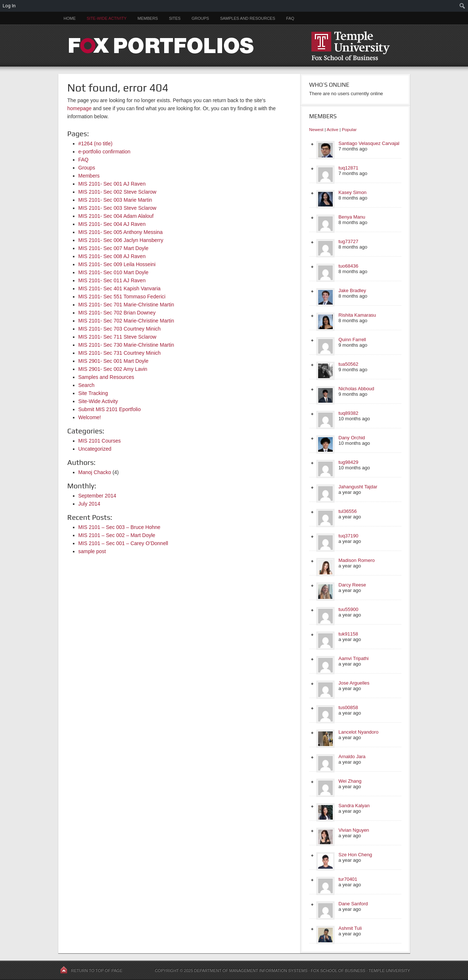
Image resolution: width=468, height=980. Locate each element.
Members (148, 18)
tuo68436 (349, 266)
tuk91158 (349, 634)
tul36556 (348, 511)
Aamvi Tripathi (354, 658)
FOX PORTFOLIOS (234, 46)
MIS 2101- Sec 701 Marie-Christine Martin (126, 305)
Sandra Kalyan (354, 806)
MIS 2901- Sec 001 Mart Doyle (113, 361)
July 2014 (89, 504)
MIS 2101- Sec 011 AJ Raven (112, 280)
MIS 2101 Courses (100, 441)
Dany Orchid (352, 438)
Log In (9, 6)
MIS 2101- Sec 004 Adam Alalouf (116, 216)
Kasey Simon (353, 192)
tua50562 (349, 364)
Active (332, 129)
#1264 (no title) (95, 144)
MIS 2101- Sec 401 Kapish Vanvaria (120, 288)
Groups (200, 18)
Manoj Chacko (95, 472)
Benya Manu (352, 217)
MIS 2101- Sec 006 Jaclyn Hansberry (121, 240)
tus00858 (349, 707)
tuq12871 (349, 168)
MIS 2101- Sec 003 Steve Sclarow (117, 208)
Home (70, 18)
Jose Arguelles (354, 683)
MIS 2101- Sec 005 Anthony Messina (121, 232)
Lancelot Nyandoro (359, 732)
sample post (92, 551)
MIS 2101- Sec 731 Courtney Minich (120, 353)
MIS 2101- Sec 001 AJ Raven (112, 184)
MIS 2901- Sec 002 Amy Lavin (113, 369)
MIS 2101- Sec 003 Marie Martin (115, 200)
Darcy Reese (352, 585)
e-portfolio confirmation (104, 152)
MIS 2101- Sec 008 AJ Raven (112, 256)
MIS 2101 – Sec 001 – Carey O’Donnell (123, 543)
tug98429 (349, 462)
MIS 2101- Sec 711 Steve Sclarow (117, 337)
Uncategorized (95, 449)
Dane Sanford (353, 904)
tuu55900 (349, 609)
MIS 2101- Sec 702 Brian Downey (117, 313)
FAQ (290, 18)
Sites (175, 18)
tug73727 (349, 241)
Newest (316, 129)
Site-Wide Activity (107, 18)
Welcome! (90, 417)
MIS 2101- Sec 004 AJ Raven (112, 224)
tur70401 (348, 879)
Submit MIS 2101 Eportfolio (110, 409)
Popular (349, 129)
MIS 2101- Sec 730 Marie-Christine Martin (126, 345)
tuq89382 (349, 413)
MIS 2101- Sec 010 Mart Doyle (113, 272)
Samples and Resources (247, 18)
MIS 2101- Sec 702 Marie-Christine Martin (126, 321)
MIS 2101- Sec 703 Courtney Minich (120, 329)
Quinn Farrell (352, 340)
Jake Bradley (352, 290)
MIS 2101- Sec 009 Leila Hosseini (117, 264)
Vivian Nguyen (354, 830)
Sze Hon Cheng (355, 855)
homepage (80, 108)
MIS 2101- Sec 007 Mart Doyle (113, 248)
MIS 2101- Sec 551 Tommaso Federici (122, 297)
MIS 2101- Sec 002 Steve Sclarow (117, 192)
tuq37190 (349, 536)
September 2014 (97, 496)
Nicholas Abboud (357, 389)
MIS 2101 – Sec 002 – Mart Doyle (117, 535)
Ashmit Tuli (350, 928)
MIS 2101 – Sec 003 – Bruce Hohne (119, 527)
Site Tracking (93, 393)
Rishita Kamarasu (358, 315)
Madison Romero (357, 560)
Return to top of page (97, 970)
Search (86, 385)
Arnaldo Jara (352, 757)
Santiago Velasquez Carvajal (369, 143)
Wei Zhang (350, 781)
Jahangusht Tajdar (358, 487)
